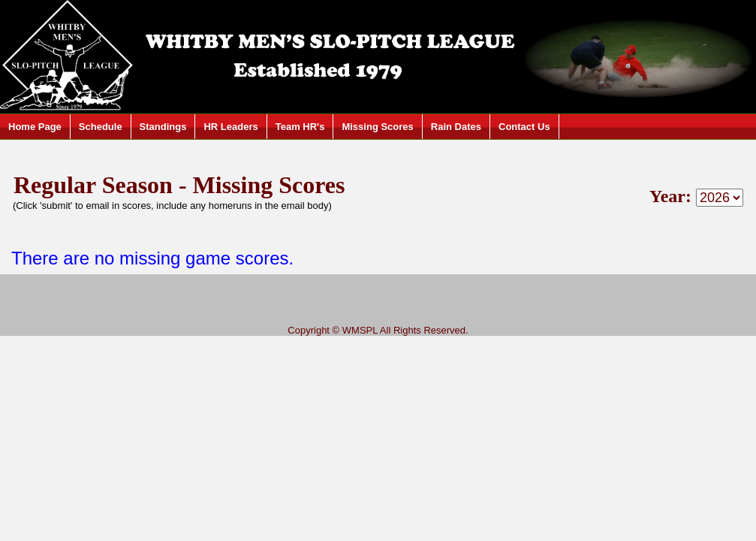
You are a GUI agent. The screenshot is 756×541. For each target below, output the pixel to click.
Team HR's (300, 127)
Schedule (101, 127)
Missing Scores (377, 127)
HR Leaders (230, 127)
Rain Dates (456, 127)
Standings (163, 127)
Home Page (35, 127)
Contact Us (524, 127)
